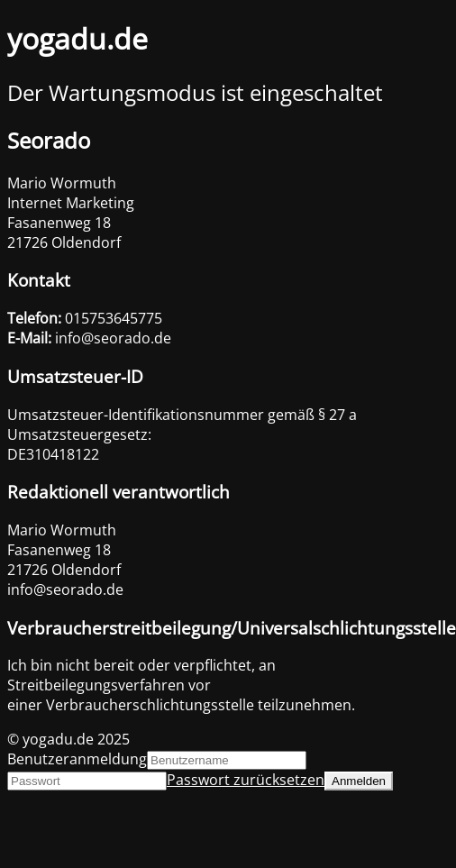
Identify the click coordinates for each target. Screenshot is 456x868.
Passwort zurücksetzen (246, 780)
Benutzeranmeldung (77, 759)
